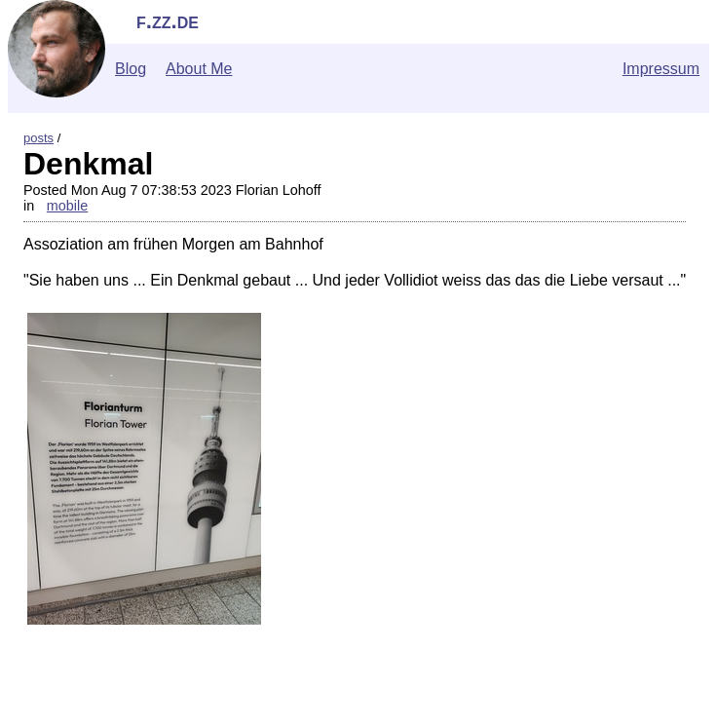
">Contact (42, 719)
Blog (131, 69)
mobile (67, 206)
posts (38, 138)
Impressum (661, 69)
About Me (199, 69)
